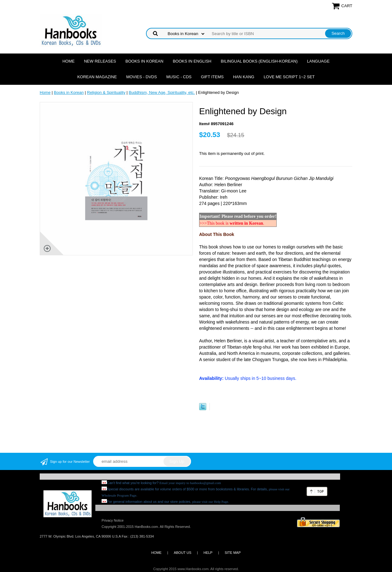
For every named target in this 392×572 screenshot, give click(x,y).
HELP (208, 553)
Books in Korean (144, 61)
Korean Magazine (97, 77)
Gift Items (212, 77)
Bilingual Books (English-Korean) (259, 61)
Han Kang (244, 77)
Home (69, 61)
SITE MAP (233, 553)
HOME (156, 553)
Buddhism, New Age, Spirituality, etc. (162, 92)
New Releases (100, 61)
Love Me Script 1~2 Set (289, 77)
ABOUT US (183, 553)
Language (318, 61)
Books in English (192, 61)
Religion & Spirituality (106, 92)
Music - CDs (179, 77)
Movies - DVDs (142, 77)
